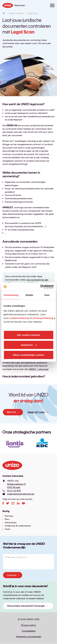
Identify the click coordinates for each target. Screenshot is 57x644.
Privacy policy (29, 625)
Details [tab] (29, 295)
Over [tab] (47, 295)
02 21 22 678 (14, 491)
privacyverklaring (43, 318)
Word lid (11, 412)
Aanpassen (29, 345)
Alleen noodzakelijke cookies (29, 355)
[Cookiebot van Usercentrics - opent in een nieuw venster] (41, 287)
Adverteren (11, 523)
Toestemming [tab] (11, 295)
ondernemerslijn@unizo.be (21, 494)
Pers (7, 519)
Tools (7, 529)
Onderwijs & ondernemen (18, 526)
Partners (9, 516)
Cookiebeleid (29, 631)
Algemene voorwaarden (29, 637)
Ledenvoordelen (16, 13)
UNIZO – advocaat (39, 369)
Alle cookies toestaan (28, 335)
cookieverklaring (19, 318)
